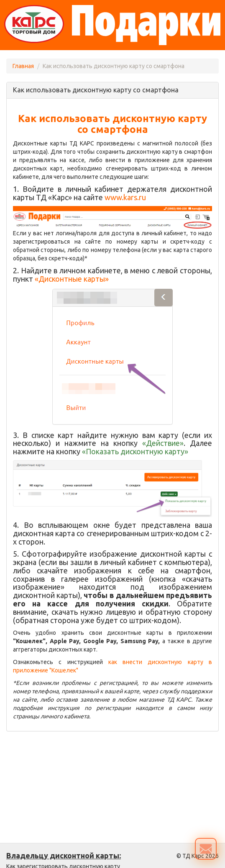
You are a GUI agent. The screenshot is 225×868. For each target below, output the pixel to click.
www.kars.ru (125, 197)
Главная (23, 66)
